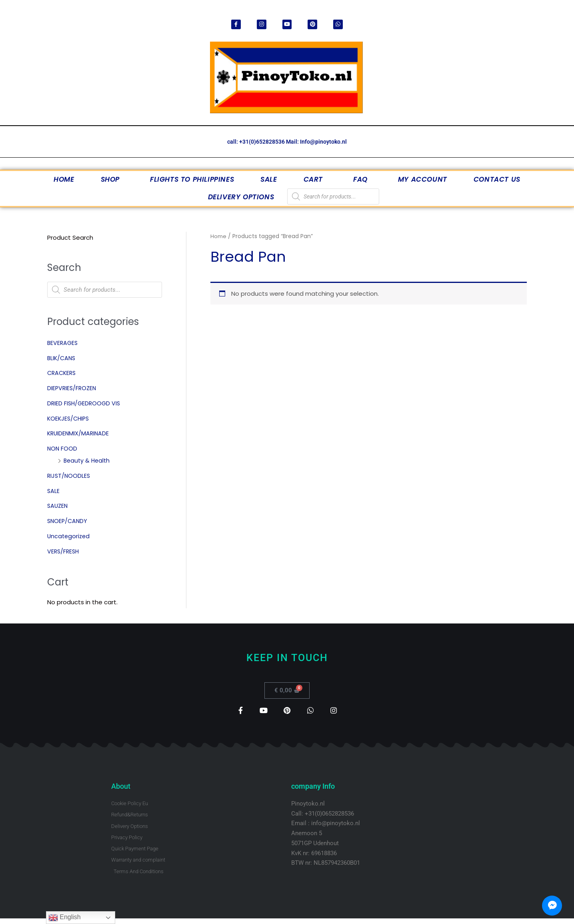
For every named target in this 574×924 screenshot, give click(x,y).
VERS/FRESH (64, 552)
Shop (112, 180)
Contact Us (497, 180)
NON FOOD (63, 449)
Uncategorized (69, 536)
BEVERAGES (63, 343)
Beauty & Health (88, 461)
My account (423, 180)
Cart (315, 180)
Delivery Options (241, 197)
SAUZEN (58, 506)
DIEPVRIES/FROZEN (73, 388)
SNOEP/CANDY (68, 521)
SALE (269, 180)
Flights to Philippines (192, 180)
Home (64, 180)
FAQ (362, 180)
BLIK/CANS (62, 358)
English (65, 918)
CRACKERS (63, 374)
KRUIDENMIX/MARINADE (79, 434)
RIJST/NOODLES (69, 476)
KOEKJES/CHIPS (69, 419)
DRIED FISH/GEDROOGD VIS (85, 404)
